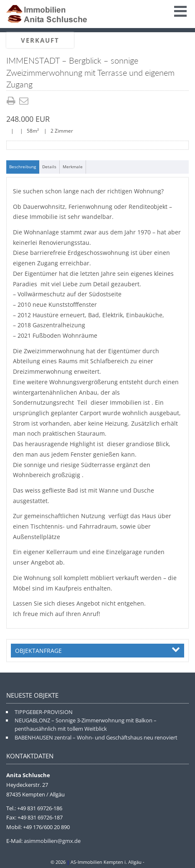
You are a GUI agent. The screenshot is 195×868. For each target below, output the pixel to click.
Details (49, 167)
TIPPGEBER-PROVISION (44, 712)
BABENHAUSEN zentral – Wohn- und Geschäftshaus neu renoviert (96, 737)
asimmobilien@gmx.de (52, 841)
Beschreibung (23, 167)
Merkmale (73, 167)
